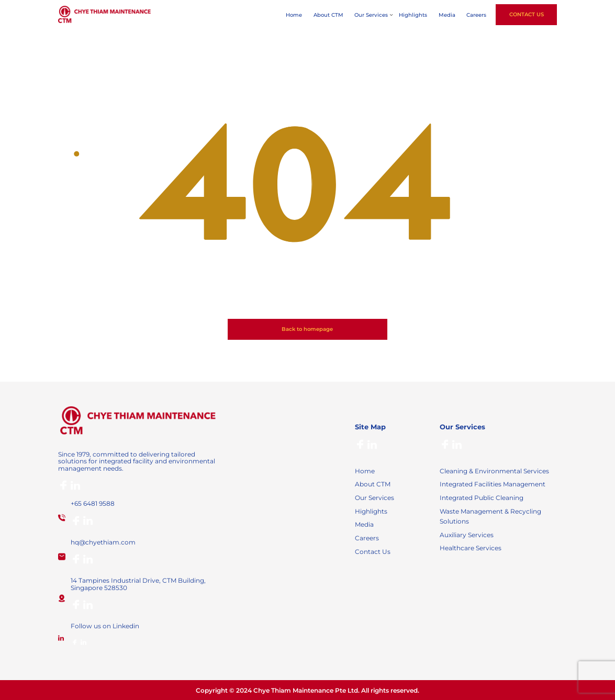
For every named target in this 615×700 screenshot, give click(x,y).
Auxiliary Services (467, 535)
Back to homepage (307, 329)
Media (447, 15)
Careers (476, 15)
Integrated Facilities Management (493, 484)
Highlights (413, 15)
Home (294, 15)
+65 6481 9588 (93, 503)
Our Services (371, 15)
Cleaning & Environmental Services (494, 471)
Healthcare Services (471, 548)
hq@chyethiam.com (103, 542)
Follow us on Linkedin (105, 626)
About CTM (328, 15)
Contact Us (527, 14)
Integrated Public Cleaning (482, 498)
